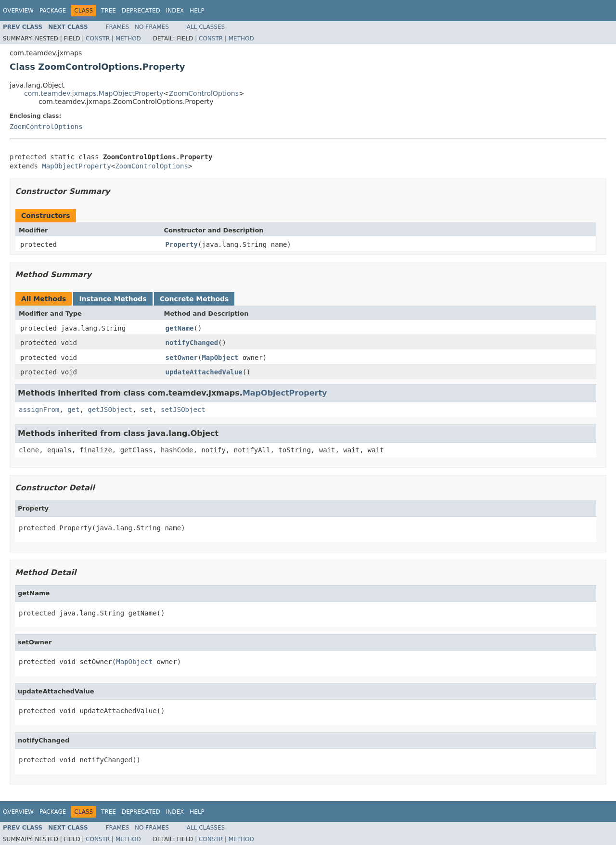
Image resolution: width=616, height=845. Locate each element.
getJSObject (110, 410)
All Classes (206, 27)
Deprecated (141, 11)
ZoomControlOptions (204, 93)
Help (197, 11)
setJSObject (183, 410)
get (73, 410)
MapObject (220, 358)
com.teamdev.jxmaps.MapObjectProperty (94, 93)
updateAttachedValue (204, 372)
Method (128, 38)
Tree (109, 11)
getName (180, 328)
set (147, 410)
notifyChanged (192, 343)
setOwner (182, 358)
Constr (98, 38)
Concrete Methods (194, 299)
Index (175, 11)
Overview (18, 11)
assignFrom (39, 410)
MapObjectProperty (76, 166)
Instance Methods (113, 299)
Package (53, 11)
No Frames (152, 27)
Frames (118, 27)
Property (182, 244)
